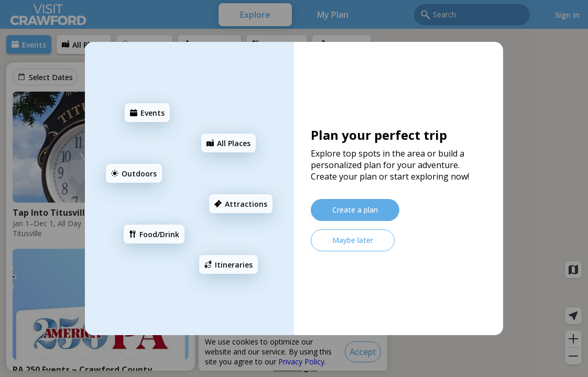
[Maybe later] (353, 240)
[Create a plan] (355, 210)
